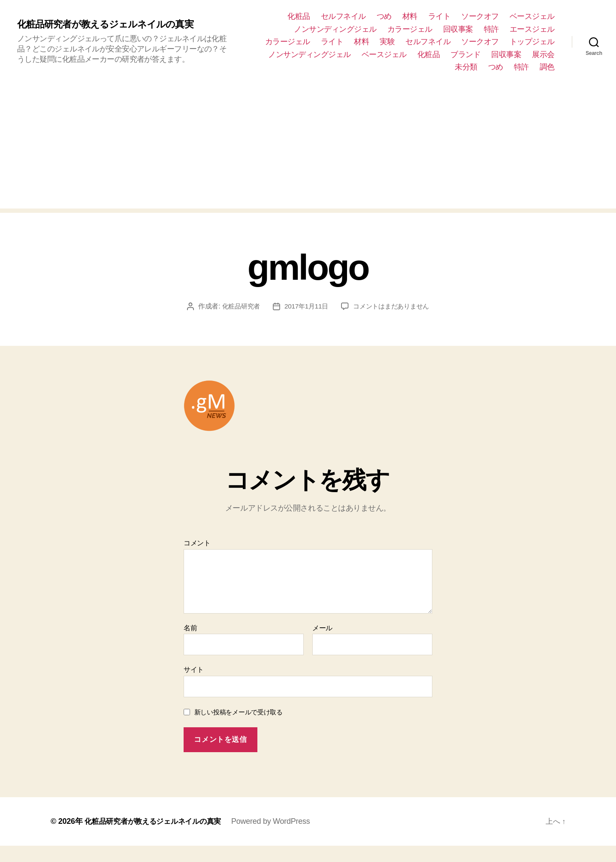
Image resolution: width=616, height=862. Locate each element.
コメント (197, 559)
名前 (190, 644)
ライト (439, 16)
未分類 (466, 67)
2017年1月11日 (358, 306)
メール (322, 644)
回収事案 (458, 29)
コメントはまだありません (314, 322)
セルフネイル (343, 16)
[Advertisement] (308, 148)
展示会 (543, 54)
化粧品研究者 (290, 306)
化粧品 (299, 16)
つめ (384, 16)
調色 (547, 67)
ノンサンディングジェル (335, 29)
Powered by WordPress (279, 838)
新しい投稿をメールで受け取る (239, 728)
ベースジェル (532, 16)
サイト (194, 686)
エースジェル (532, 29)
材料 (410, 16)
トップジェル (532, 42)
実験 (387, 42)
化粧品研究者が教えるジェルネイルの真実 (113, 24)
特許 (491, 29)
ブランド (465, 54)
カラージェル (410, 29)
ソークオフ (480, 16)
